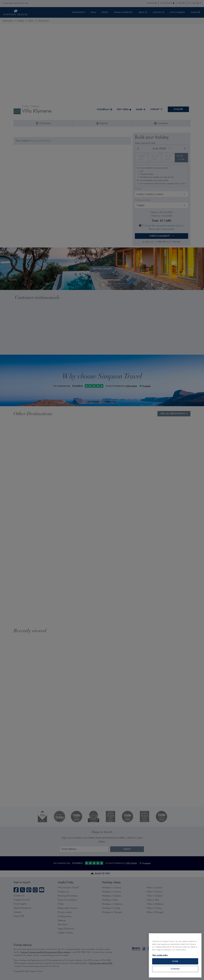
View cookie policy (160, 955)
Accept (175, 961)
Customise (175, 969)
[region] (175, 955)
